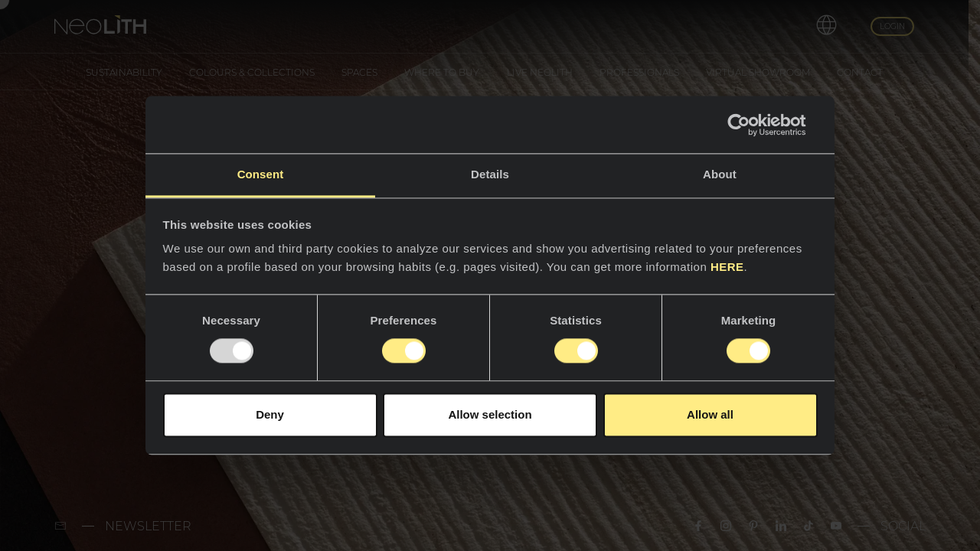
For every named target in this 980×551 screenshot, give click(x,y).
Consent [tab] (261, 174)
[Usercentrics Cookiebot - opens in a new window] (751, 125)
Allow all (710, 414)
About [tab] (720, 174)
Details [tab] (490, 174)
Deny (270, 414)
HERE (727, 267)
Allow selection (490, 414)
